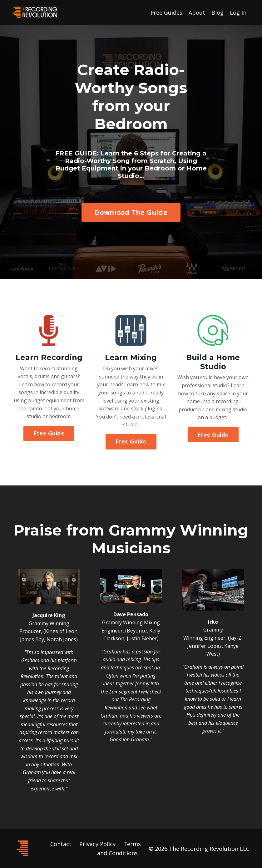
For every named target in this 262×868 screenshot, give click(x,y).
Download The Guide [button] (131, 213)
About (197, 12)
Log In (238, 12)
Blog (218, 12)
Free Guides (166, 12)
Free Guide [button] (49, 434)
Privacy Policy (97, 843)
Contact (61, 843)
